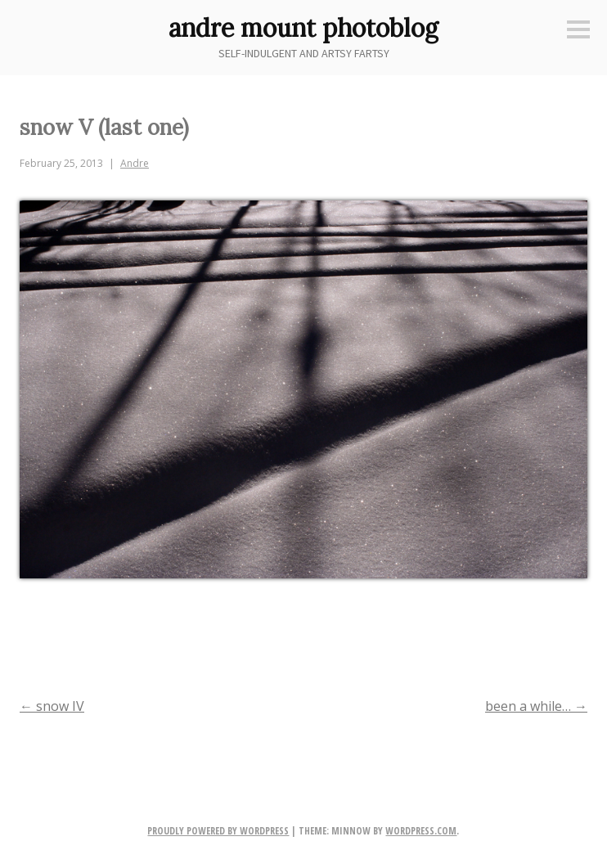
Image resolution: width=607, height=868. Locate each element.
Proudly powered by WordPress (218, 831)
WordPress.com (421, 831)
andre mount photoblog (303, 28)
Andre (135, 163)
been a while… (536, 706)
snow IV (52, 706)
